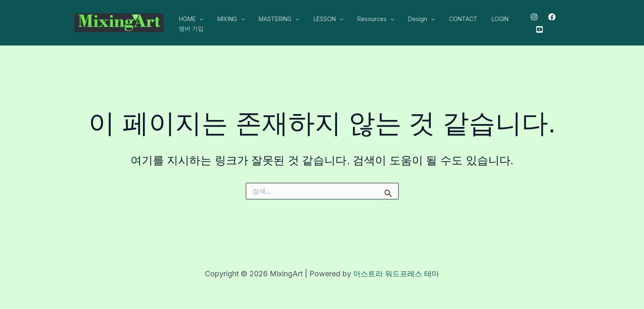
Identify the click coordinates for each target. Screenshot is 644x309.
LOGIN (481, 19)
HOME (190, 19)
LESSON (320, 19)
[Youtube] (537, 29)
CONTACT (447, 19)
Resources (365, 19)
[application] (198, 19)
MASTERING (273, 19)
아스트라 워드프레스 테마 (396, 274)
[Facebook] (550, 17)
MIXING (227, 19)
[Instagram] (532, 17)
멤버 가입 (190, 28)
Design (408, 19)
